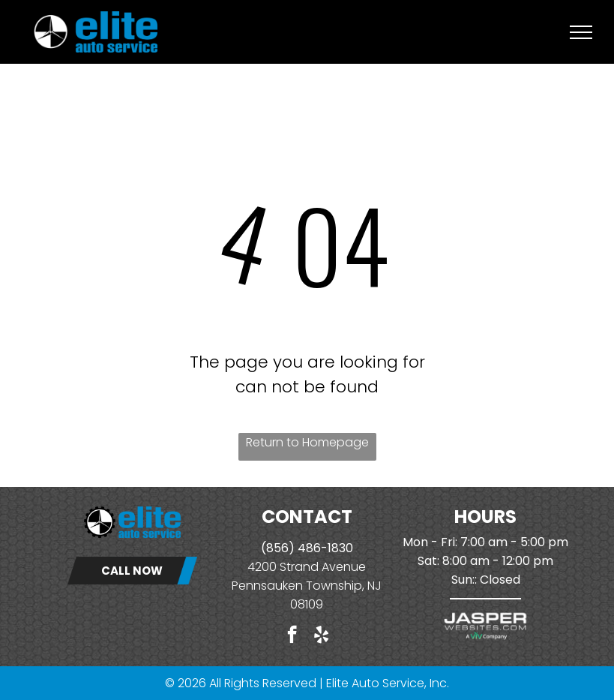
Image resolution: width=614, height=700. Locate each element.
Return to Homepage (307, 442)
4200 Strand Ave (295, 567)
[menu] (581, 32)
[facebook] (292, 636)
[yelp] (321, 636)
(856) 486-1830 (307, 548)
